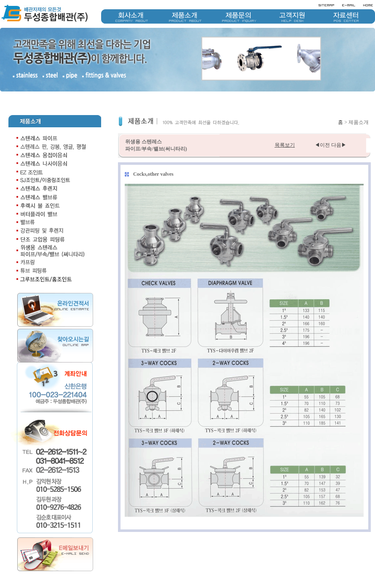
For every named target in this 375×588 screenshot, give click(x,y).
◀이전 (322, 145)
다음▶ (339, 145)
